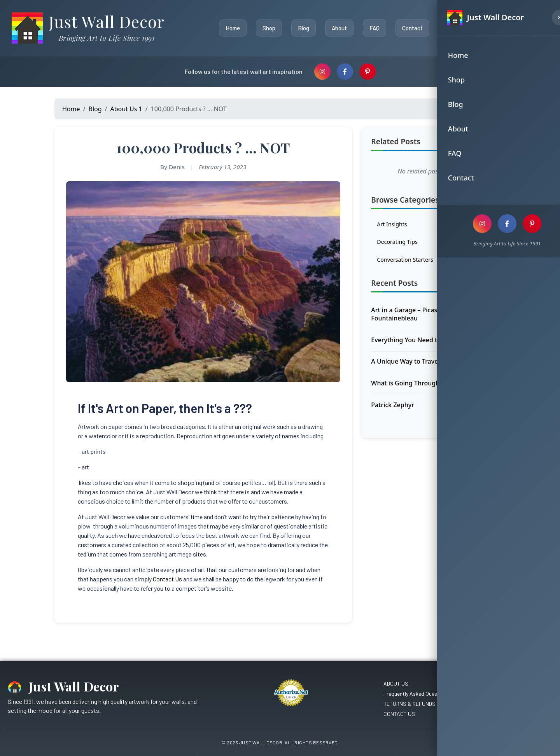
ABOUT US (396, 683)
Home (231, 28)
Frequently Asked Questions (416, 694)
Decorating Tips (434, 244)
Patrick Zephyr (393, 408)
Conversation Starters (434, 262)
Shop (267, 28)
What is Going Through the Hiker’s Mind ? (432, 386)
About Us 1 (126, 109)
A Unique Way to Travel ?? (409, 364)
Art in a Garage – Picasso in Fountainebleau (411, 317)
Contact (410, 28)
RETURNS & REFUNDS (409, 704)
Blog (302, 28)
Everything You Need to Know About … (428, 343)
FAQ (373, 28)
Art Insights (434, 225)
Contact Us (167, 579)
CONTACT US (399, 714)
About (337, 28)
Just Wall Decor (107, 21)
